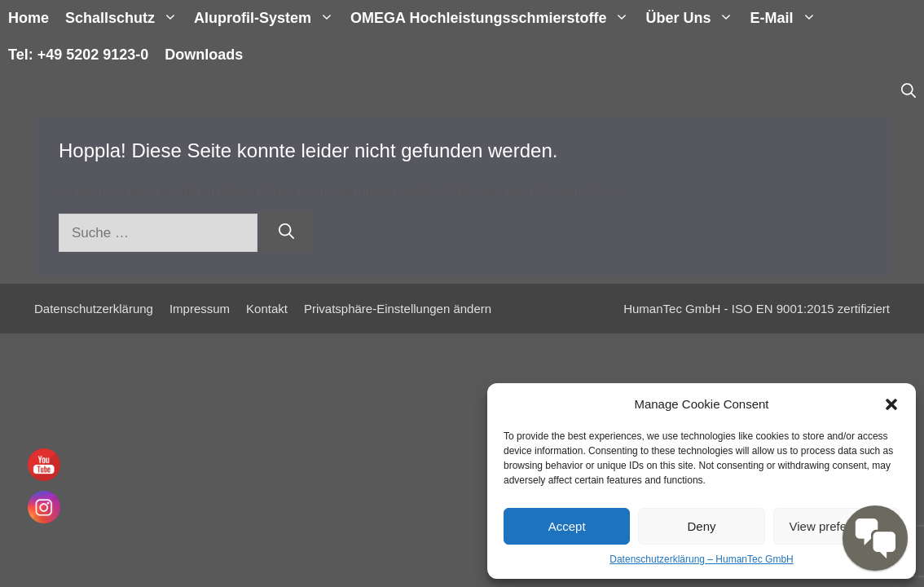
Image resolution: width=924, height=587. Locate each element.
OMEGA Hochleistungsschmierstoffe (494, 18)
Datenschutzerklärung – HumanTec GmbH (701, 559)
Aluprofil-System (268, 18)
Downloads (204, 55)
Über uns (693, 18)
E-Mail (787, 18)
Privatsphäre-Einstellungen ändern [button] (398, 309)
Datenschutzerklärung (94, 309)
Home (29, 18)
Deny (701, 526)
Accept (567, 526)
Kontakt (267, 309)
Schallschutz (125, 18)
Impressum (200, 309)
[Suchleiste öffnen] (909, 92)
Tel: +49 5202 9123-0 (78, 55)
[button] (891, 404)
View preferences (837, 526)
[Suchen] (286, 233)
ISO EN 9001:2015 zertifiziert (811, 309)
